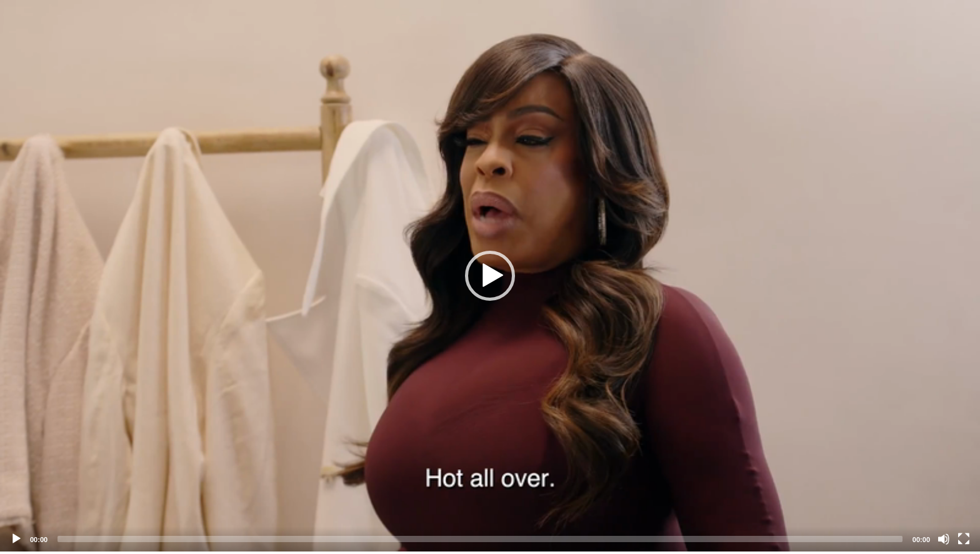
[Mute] (944, 539)
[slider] (480, 539)
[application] (490, 276)
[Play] (16, 539)
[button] (490, 276)
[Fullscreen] (964, 539)
